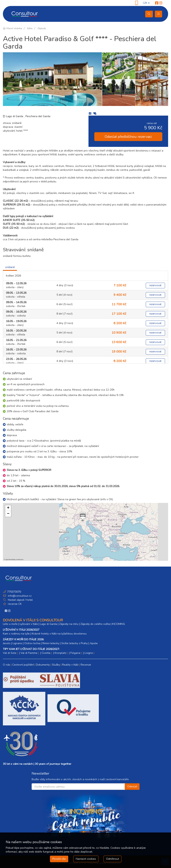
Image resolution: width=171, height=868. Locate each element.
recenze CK (15, 604)
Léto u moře (10, 624)
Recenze (86, 665)
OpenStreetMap (11, 560)
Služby (56, 665)
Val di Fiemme (29, 653)
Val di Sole (10, 653)
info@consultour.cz (19, 596)
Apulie (94, 643)
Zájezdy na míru (69, 624)
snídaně (10, 267)
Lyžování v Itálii (29, 624)
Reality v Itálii (70, 665)
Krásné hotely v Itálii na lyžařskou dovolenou (59, 634)
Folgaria (75, 653)
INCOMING (118, 624)
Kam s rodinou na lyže (16, 634)
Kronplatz (60, 653)
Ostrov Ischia (32, 643)
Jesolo (7, 643)
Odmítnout (112, 859)
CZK (146, 3)
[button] (82, 517)
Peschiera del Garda (38, 116)
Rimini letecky (51, 643)
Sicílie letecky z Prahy (75, 643)
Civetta (46, 653)
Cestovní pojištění (23, 665)
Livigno (89, 653)
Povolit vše (59, 859)
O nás (7, 665)
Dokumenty (43, 665)
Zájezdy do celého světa (95, 624)
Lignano (17, 643)
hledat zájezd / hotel (20, 600)
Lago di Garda (15, 116)
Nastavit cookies (86, 859)
